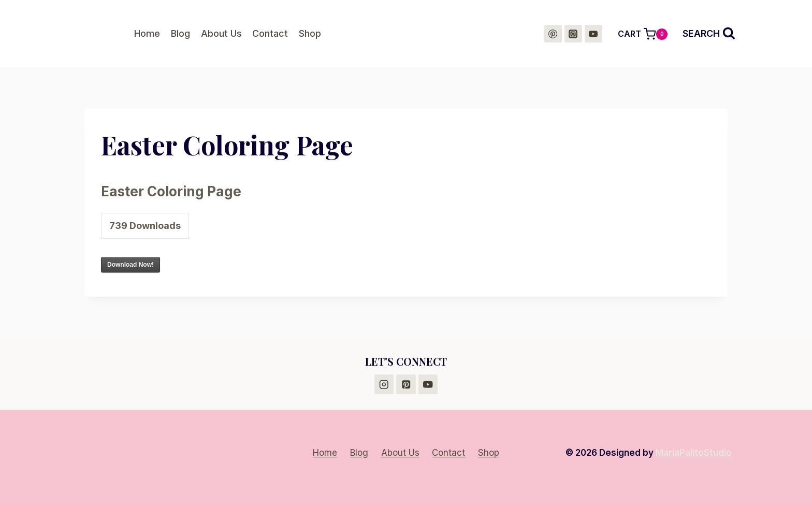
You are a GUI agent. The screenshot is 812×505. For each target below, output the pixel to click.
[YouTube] (593, 34)
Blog (180, 33)
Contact (270, 33)
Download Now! (130, 265)
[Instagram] (573, 34)
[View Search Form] (709, 34)
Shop (310, 33)
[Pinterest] (553, 34)
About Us (221, 33)
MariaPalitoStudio (694, 453)
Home (147, 33)
